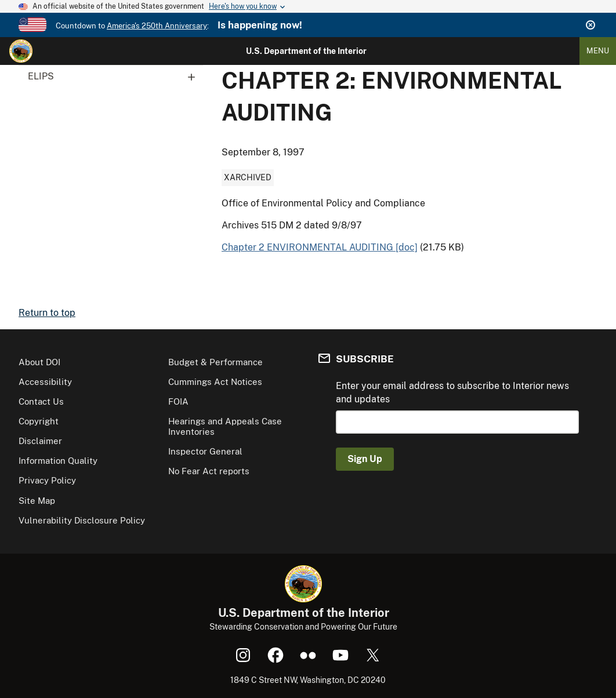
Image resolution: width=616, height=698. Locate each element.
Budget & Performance (215, 362)
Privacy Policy (47, 480)
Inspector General (205, 451)
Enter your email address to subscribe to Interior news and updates (452, 392)
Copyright (39, 421)
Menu (598, 51)
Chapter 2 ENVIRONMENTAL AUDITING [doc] (320, 247)
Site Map (37, 501)
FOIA (178, 401)
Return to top (47, 313)
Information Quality (58, 461)
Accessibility (45, 382)
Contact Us (41, 401)
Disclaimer (40, 441)
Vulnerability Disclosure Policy (82, 520)
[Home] (21, 51)
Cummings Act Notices (215, 382)
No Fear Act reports (209, 471)
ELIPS (115, 77)
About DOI (39, 362)
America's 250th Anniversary (157, 26)
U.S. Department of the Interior (306, 51)
